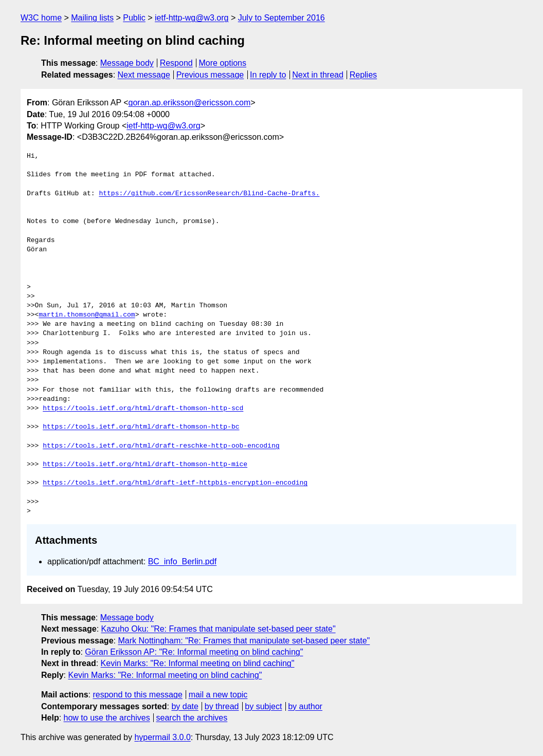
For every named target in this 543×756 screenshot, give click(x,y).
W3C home (41, 18)
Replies (363, 75)
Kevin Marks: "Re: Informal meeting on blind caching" (198, 663)
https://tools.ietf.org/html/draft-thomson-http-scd (143, 409)
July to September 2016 (282, 18)
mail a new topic (218, 695)
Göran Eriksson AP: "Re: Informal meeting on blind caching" (194, 652)
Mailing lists (92, 18)
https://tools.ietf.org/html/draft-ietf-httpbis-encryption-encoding (175, 483)
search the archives (192, 718)
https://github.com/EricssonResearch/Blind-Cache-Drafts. (209, 194)
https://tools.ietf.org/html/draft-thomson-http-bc (141, 427)
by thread (222, 706)
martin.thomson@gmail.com (87, 315)
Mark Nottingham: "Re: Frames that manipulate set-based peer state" (244, 641)
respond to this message (137, 695)
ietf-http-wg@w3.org (192, 18)
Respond (176, 63)
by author (305, 706)
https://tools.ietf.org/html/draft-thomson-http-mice (145, 465)
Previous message (210, 75)
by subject (263, 706)
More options (223, 63)
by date (185, 706)
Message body (127, 63)
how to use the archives (107, 718)
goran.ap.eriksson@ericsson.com (190, 103)
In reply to (268, 75)
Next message (144, 75)
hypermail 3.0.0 (162, 737)
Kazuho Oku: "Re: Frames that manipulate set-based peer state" (219, 629)
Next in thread (318, 75)
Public (134, 18)
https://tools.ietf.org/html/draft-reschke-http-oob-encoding (161, 446)
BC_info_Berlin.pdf (182, 561)
